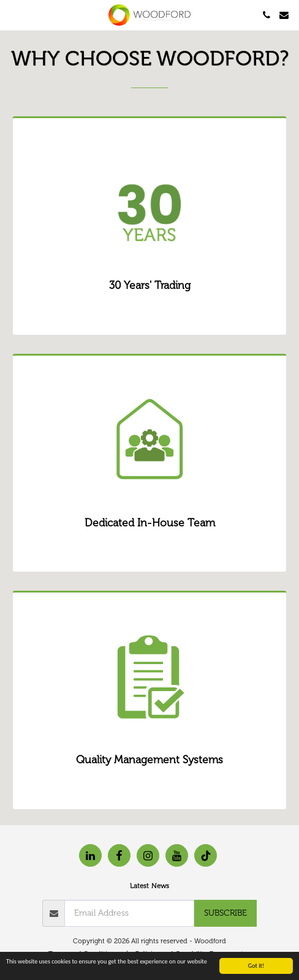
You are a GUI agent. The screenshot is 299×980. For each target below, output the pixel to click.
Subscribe (225, 913)
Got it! (256, 966)
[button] (13, 15)
